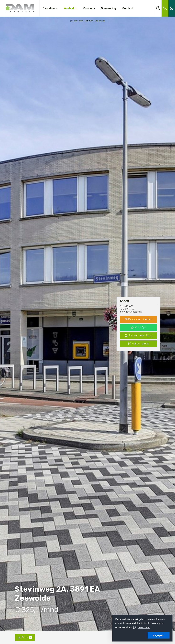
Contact (128, 8)
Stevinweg (100, 21)
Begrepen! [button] (158, 635)
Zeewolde (78, 21)
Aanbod (71, 8)
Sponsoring (109, 8)
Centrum (89, 21)
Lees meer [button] (144, 627)
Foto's (25, 637)
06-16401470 (126, 306)
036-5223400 (127, 309)
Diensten (50, 8)
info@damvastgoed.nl (131, 312)
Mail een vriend (138, 344)
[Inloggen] (158, 8)
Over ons (89, 8)
